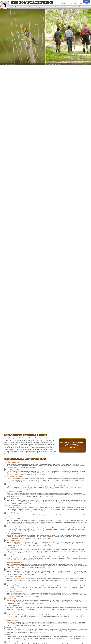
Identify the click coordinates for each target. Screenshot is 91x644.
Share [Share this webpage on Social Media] (82, 4)
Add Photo (75, 4)
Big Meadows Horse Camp (14, 484)
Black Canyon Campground (14, 491)
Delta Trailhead (11, 548)
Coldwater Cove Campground (15, 519)
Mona (8, 635)
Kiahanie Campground (13, 606)
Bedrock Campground (13, 462)
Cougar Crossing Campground (15, 526)
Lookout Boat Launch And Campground (18, 613)
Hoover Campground (12, 569)
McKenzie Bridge (11, 627)
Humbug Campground (13, 584)
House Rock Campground (14, 577)
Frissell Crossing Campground (15, 562)
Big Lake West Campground (14, 477)
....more (43, 474)
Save (88, 4)
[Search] (75, 430)
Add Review (66, 4)
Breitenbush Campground (14, 506)
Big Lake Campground (13, 469)
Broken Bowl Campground (14, 513)
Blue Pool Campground (13, 498)
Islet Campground (11, 598)
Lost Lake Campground (13, 620)
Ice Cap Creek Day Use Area (14, 591)
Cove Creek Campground (13, 540)
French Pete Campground (13, 555)
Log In (86, 2)
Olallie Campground (12, 642)
